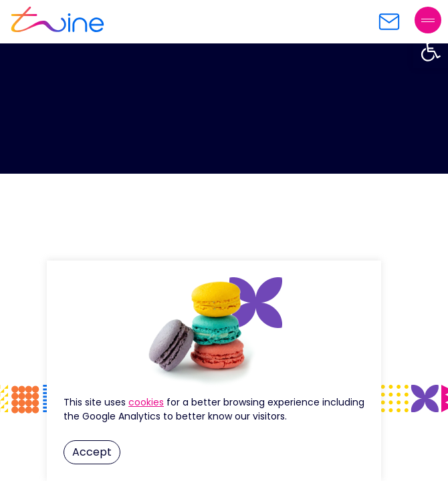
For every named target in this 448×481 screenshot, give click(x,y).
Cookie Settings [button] (146, 402)
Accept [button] (92, 452)
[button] (431, 51)
